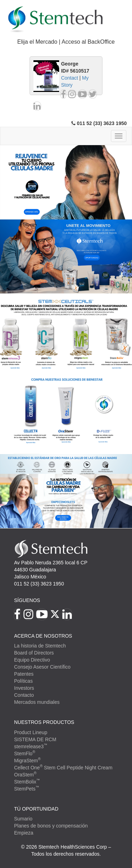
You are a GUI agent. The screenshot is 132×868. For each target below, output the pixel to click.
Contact (69, 78)
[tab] (66, 42)
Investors (24, 688)
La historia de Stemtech (40, 646)
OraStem (25, 775)
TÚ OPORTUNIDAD (36, 809)
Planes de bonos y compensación (51, 826)
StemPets (27, 789)
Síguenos (27, 600)
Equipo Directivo (32, 660)
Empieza (24, 833)
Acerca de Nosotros (43, 636)
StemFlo (25, 754)
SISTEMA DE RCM (35, 739)
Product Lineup (31, 732)
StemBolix (27, 782)
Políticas (23, 681)
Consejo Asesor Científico (42, 667)
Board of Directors (34, 653)
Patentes (24, 674)
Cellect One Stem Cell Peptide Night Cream (63, 768)
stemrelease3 (31, 746)
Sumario (23, 819)
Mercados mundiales (37, 702)
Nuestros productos (44, 722)
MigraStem (27, 761)
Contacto (24, 695)
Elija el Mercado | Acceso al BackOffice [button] (66, 42)
